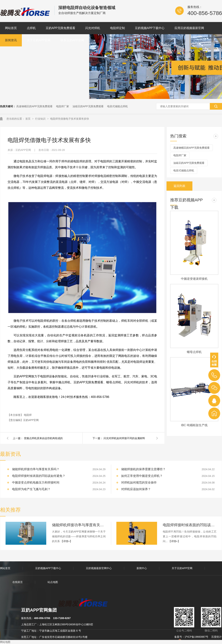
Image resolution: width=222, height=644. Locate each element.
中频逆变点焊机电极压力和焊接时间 (36, 482)
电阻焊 (28, 415)
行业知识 (41, 119)
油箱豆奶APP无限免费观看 (88, 106)
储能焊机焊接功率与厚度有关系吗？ (36, 469)
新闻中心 (142, 568)
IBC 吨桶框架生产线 (194, 425)
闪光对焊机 (93, 28)
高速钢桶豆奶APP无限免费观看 (34, 106)
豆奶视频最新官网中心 (99, 568)
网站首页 (11, 28)
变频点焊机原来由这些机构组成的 (43, 438)
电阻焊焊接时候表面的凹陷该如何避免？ (39, 476)
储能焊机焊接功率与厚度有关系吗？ (79, 525)
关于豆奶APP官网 (39, 40)
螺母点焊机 (194, 352)
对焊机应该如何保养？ (136, 489)
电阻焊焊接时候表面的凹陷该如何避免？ (190, 525)
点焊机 (31, 28)
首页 (28, 119)
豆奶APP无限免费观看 (60, 28)
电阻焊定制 (117, 28)
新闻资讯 (11, 40)
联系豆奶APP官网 (72, 40)
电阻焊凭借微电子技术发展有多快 (70, 119)
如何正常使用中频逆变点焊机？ (142, 476)
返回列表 (179, 186)
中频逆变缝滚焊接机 (194, 279)
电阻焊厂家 (63, 106)
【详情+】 (66, 541)
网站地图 (5, 642)
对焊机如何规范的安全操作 (139, 482)
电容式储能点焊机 (117, 106)
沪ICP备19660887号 (196, 637)
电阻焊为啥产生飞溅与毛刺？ (31, 489)
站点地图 (53, 582)
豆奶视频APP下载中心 (150, 28)
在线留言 (18, 582)
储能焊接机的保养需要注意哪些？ (143, 469)
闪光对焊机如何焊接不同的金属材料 (124, 438)
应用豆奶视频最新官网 (189, 28)
